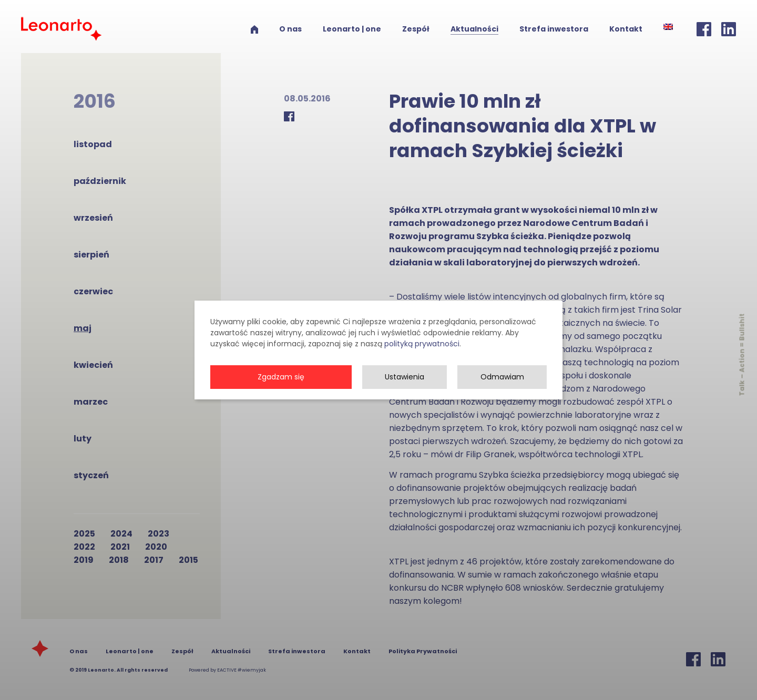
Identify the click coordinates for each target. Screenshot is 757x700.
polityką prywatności (422, 367)
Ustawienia (405, 400)
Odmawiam (502, 400)
